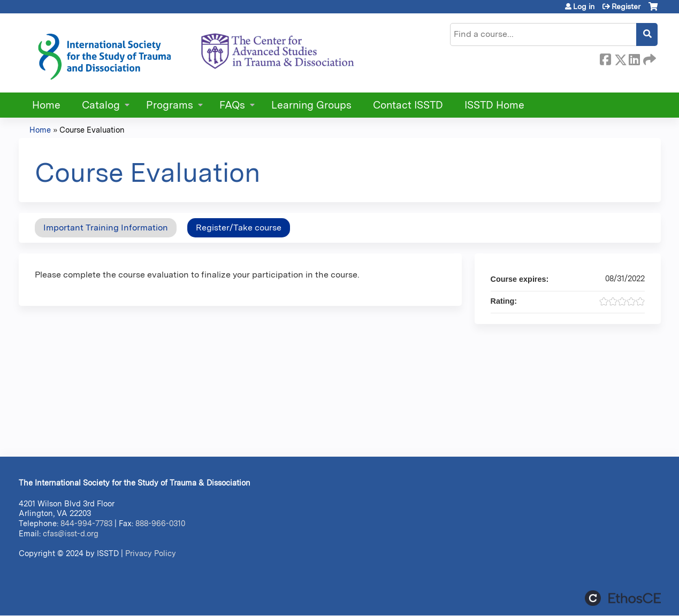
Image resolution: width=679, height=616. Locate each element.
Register (626, 6)
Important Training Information (106, 228)
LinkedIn (634, 58)
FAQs (232, 105)
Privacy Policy (151, 553)
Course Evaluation (92, 130)
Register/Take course (239, 228)
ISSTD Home (494, 105)
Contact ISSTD (408, 105)
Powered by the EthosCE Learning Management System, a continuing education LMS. (623, 598)
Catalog (101, 105)
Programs (170, 105)
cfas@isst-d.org (71, 533)
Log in (584, 6)
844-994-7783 (86, 523)
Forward (649, 58)
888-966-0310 (160, 523)
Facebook (605, 58)
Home (46, 105)
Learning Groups (311, 105)
